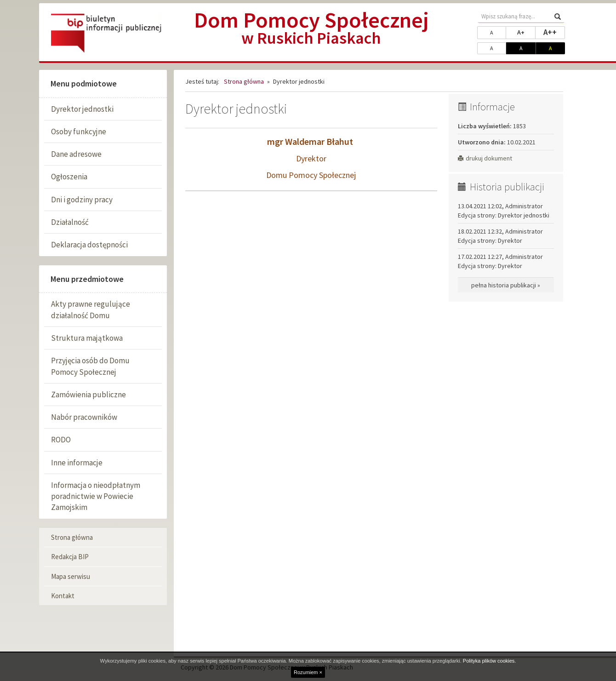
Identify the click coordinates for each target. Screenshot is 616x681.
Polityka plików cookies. (490, 661)
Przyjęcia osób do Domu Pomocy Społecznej (90, 366)
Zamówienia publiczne (88, 395)
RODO (61, 440)
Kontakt (63, 596)
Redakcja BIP (70, 557)
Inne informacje (77, 463)
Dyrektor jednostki (82, 109)
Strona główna (72, 537)
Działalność (70, 222)
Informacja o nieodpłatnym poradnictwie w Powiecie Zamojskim (96, 496)
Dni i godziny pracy (82, 200)
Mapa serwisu (71, 576)
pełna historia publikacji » (506, 285)
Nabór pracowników (84, 417)
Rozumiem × (308, 672)
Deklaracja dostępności (89, 245)
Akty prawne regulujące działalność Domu (91, 309)
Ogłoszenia (69, 177)
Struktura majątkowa (87, 338)
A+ (526, 32)
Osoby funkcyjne (79, 132)
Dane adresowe (76, 154)
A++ (554, 32)
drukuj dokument (485, 158)
